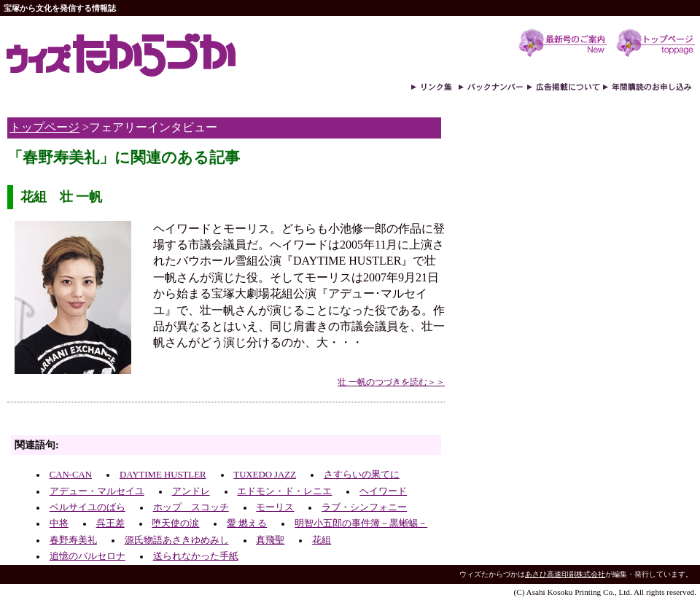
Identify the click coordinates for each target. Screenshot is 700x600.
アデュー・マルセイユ (97, 491)
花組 (322, 540)
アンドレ (191, 491)
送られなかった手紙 (196, 556)
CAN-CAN (71, 475)
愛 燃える (247, 523)
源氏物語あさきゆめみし (177, 540)
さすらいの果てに (362, 475)
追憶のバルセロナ (87, 556)
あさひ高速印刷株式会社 (565, 574)
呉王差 (110, 523)
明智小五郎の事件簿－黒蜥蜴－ (361, 523)
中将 (59, 523)
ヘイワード (383, 491)
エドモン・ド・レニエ (284, 491)
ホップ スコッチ (191, 507)
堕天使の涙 (175, 523)
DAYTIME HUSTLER (163, 475)
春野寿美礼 (73, 540)
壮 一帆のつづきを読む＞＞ (391, 382)
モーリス (275, 507)
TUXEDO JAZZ (265, 475)
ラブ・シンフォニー (364, 507)
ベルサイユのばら (87, 507)
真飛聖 (270, 540)
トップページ (44, 127)
